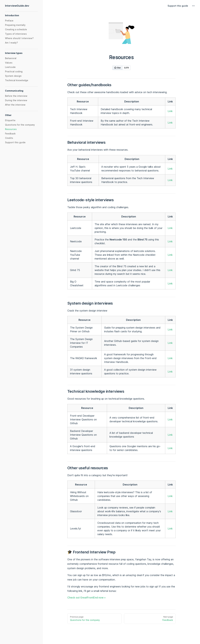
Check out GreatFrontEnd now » (86, 598)
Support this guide (178, 6)
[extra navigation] (193, 6)
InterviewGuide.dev (17, 6)
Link (170, 111)
